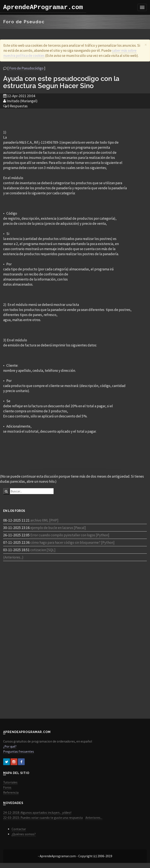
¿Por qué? (10, 746)
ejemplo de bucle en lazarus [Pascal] (58, 528)
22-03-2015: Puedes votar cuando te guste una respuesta (43, 818)
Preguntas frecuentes (19, 751)
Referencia (11, 792)
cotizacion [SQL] (43, 550)
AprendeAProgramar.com (43, 7)
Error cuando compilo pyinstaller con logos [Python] (70, 535)
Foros (7, 787)
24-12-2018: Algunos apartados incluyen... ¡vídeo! (37, 813)
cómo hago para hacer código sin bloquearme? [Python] (72, 542)
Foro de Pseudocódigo (26, 68)
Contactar (19, 829)
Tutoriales (10, 782)
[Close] (146, 45)
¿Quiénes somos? (24, 834)
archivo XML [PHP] (44, 520)
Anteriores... (94, 818)
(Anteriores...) (13, 557)
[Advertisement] (75, 119)
